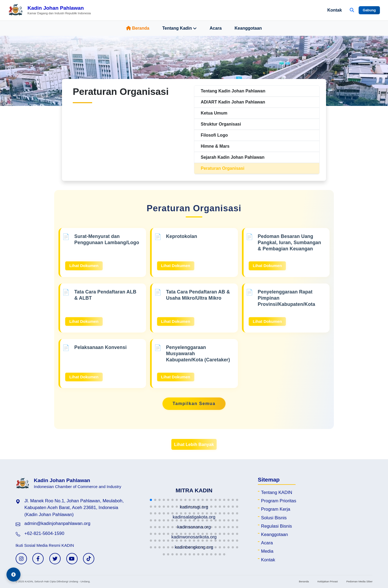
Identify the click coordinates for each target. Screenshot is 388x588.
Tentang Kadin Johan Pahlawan (233, 91)
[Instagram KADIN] (21, 559)
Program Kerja (276, 509)
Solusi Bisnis (274, 518)
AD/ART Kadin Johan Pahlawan (233, 102)
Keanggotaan (248, 28)
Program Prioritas (279, 501)
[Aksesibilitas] (13, 575)
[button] (151, 500)
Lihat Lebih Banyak (194, 444)
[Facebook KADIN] (38, 559)
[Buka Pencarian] (352, 10)
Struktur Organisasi (221, 124)
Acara (216, 28)
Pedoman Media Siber (359, 581)
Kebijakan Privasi (328, 581)
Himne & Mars (215, 146)
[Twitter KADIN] (55, 559)
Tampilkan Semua (194, 404)
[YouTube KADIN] (72, 559)
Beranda (138, 28)
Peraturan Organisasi (223, 168)
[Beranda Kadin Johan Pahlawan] (49, 10)
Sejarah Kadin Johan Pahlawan (233, 157)
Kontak (335, 10)
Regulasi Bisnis (277, 526)
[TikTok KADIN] (89, 559)
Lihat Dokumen (84, 266)
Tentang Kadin (179, 28)
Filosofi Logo (214, 135)
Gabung (369, 10)
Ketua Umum (214, 113)
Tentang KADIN (277, 492)
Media (267, 551)
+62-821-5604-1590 (44, 533)
